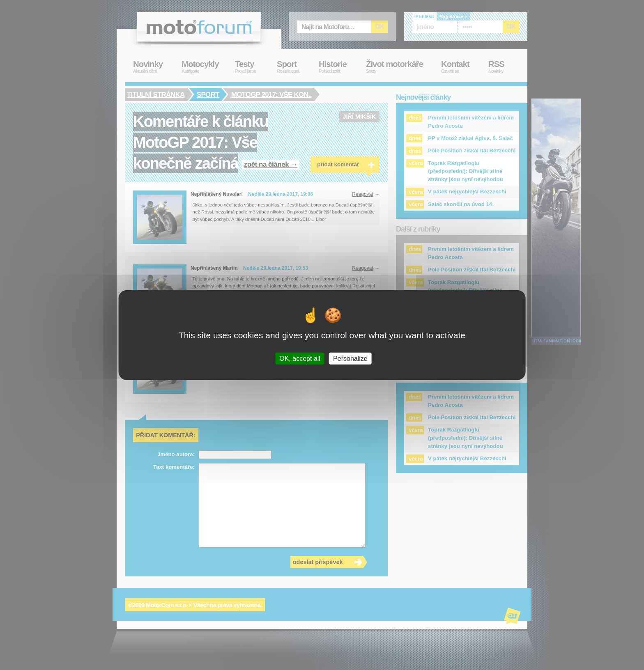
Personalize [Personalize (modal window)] (350, 358)
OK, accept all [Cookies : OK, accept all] (300, 358)
